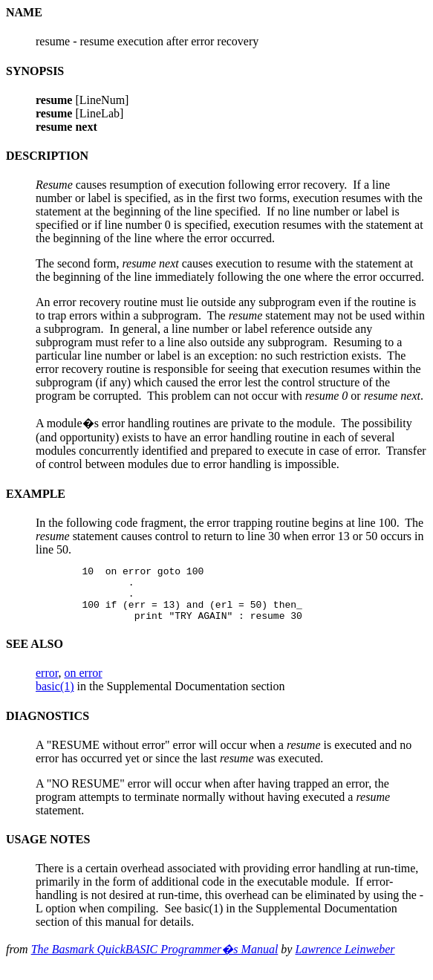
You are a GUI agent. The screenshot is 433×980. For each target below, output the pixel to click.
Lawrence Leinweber (345, 960)
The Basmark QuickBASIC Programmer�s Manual (155, 960)
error (47, 684)
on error (83, 684)
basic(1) (55, 697)
